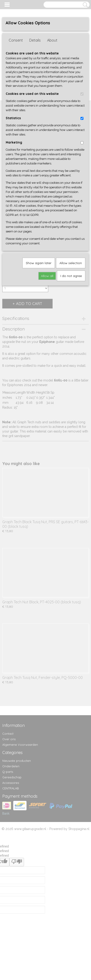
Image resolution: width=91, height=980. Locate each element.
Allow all (47, 276)
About (52, 40)
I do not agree (71, 276)
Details (35, 40)
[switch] (82, 94)
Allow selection (71, 263)
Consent (16, 40)
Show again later (39, 263)
